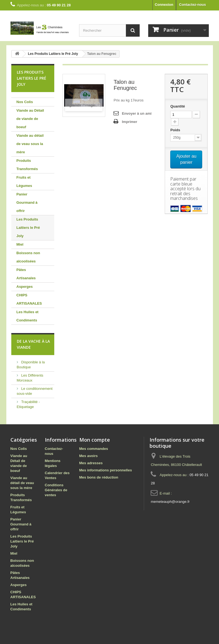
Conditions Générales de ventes (56, 490)
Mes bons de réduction (99, 477)
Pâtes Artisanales (26, 274)
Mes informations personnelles (106, 470)
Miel (20, 244)
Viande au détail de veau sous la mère (30, 144)
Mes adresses (91, 463)
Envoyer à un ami (137, 113)
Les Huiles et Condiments (28, 316)
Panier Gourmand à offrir (27, 202)
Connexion (164, 5)
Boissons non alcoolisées (28, 257)
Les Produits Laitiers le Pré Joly (28, 228)
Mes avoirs (89, 456)
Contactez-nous (193, 5)
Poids (176, 130)
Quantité (178, 106)
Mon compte (95, 440)
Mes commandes (94, 449)
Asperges (25, 287)
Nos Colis (25, 102)
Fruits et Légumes (24, 182)
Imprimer (129, 122)
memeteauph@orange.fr (170, 502)
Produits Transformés (27, 165)
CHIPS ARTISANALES (29, 299)
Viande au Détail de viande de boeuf (30, 119)
